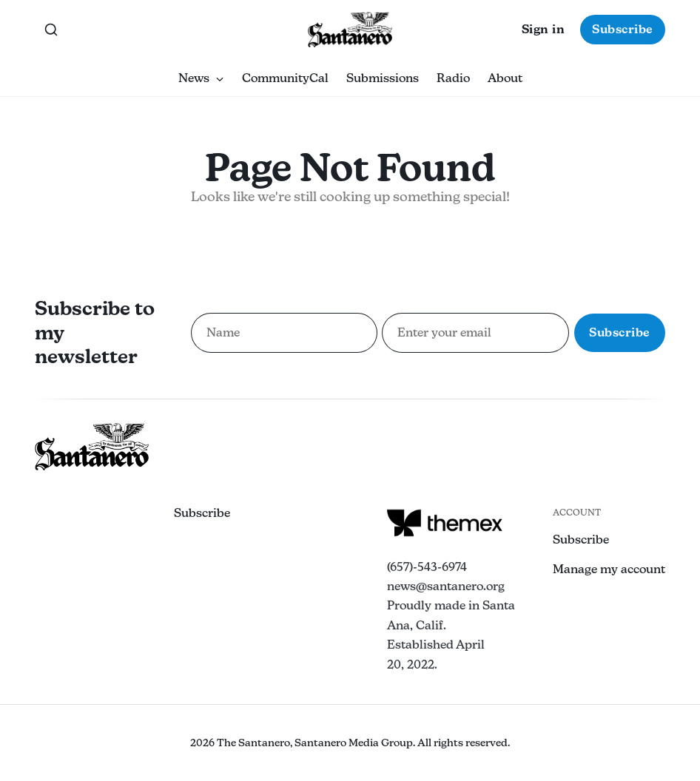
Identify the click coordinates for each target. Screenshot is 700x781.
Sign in (543, 29)
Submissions (383, 78)
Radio (453, 78)
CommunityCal (285, 78)
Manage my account (609, 569)
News (201, 78)
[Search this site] (51, 30)
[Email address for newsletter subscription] (475, 333)
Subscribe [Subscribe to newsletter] (620, 332)
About (505, 78)
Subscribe (623, 29)
